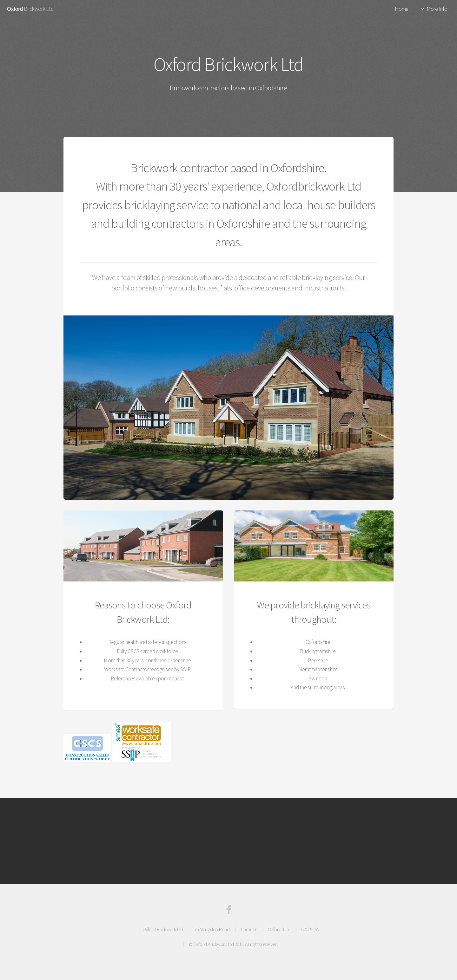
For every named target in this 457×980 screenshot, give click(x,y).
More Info (437, 9)
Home (402, 9)
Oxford (15, 9)
